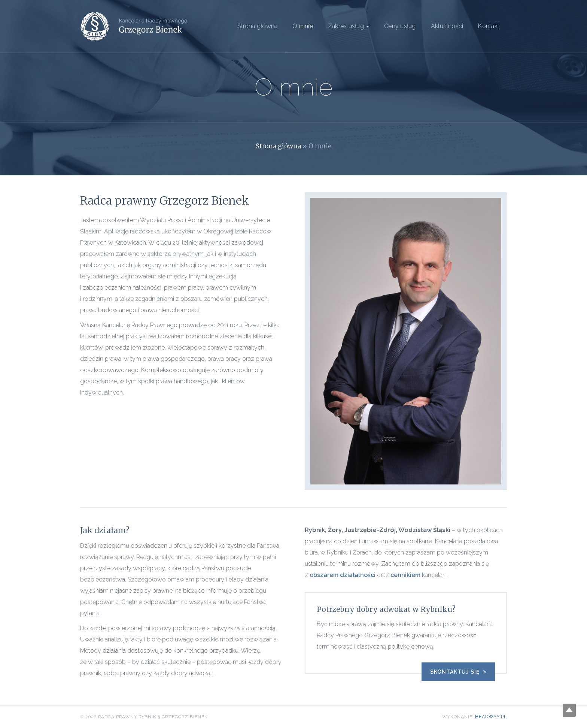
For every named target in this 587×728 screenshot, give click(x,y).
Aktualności (447, 26)
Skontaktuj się (458, 672)
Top (569, 710)
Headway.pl (491, 717)
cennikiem (405, 575)
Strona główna (257, 26)
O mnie (303, 26)
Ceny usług (400, 26)
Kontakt (489, 26)
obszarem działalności (343, 575)
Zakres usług (349, 26)
